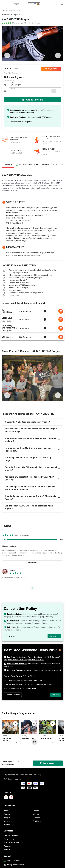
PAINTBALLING (46, 739)
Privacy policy (9, 839)
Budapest (37, 818)
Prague (4, 10)
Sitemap (7, 849)
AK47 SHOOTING (28, 739)
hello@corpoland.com (16, 865)
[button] (5, 85)
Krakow (7, 811)
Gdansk (36, 811)
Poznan (7, 825)
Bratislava (37, 821)
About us (7, 846)
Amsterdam (9, 821)
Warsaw (7, 814)
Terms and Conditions (12, 835)
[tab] (8, 165)
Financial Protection (11, 842)
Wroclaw (36, 814)
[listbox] (32, 276)
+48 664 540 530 (14, 861)
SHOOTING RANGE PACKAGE (7, 740)
